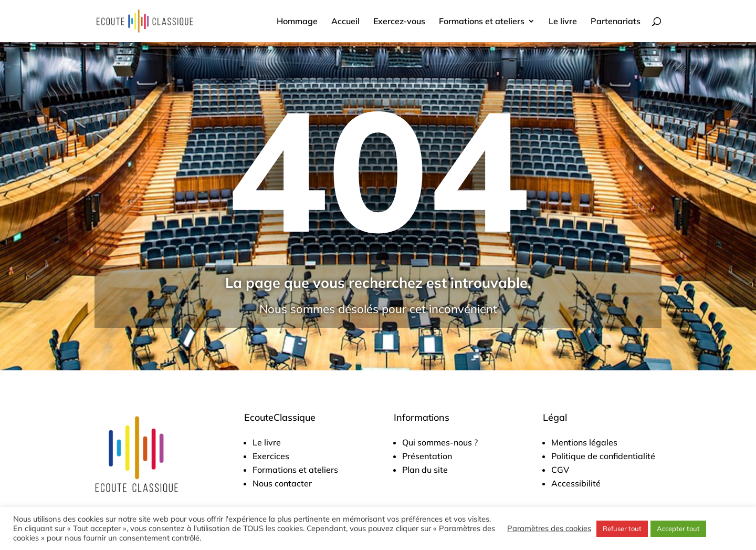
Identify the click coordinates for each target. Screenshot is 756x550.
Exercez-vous (399, 22)
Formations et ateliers (482, 22)
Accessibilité (576, 483)
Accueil (345, 22)
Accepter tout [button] (678, 528)
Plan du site (425, 470)
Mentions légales (584, 442)
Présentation (427, 456)
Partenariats (616, 22)
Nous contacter (282, 483)
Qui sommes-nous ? (440, 442)
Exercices (271, 456)
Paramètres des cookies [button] (549, 528)
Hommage (297, 22)
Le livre (563, 22)
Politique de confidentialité (603, 456)
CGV (560, 470)
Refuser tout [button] (622, 528)
